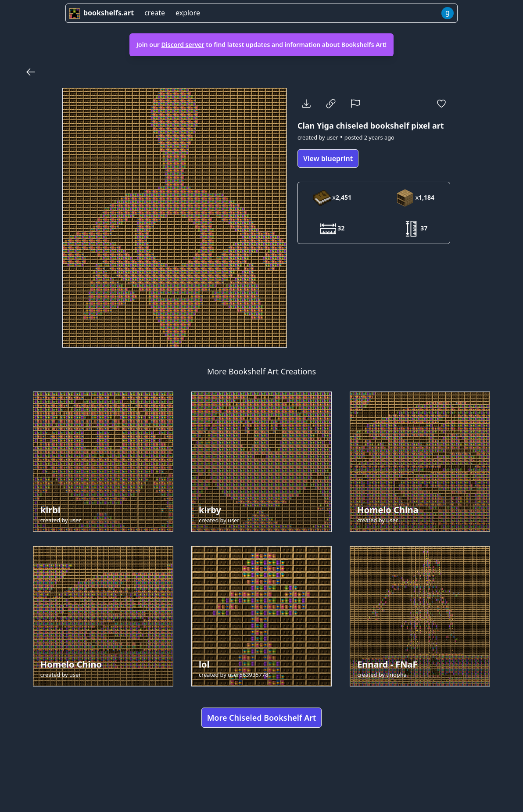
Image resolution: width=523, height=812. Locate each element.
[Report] (355, 104)
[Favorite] (441, 104)
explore (188, 13)
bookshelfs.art (102, 13)
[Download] (306, 104)
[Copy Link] (331, 104)
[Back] (31, 72)
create (155, 13)
